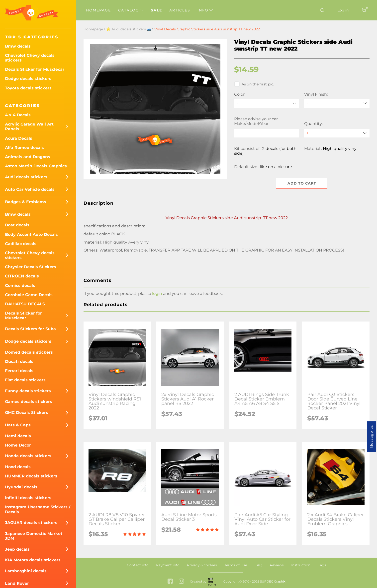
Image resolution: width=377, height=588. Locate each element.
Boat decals (17, 225)
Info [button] (205, 10)
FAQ (258, 565)
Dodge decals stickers (28, 79)
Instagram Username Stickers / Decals (38, 509)
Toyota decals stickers (28, 88)
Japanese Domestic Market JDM (34, 536)
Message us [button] (372, 437)
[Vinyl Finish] (337, 103)
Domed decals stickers (29, 352)
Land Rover (17, 583)
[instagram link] (181, 582)
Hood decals (18, 467)
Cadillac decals (21, 244)
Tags (322, 565)
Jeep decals (17, 549)
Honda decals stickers (28, 456)
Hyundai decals (21, 487)
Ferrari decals (19, 371)
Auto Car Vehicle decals (30, 189)
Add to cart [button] (302, 183)
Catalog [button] (131, 10)
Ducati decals (19, 361)
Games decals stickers (29, 402)
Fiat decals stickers (25, 380)
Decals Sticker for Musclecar (35, 69)
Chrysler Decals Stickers (31, 267)
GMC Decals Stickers (27, 413)
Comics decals (20, 286)
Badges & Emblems (26, 202)
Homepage (98, 10)
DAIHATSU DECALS (25, 304)
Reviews (277, 565)
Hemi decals (18, 436)
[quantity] (337, 133)
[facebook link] (170, 582)
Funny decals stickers (28, 391)
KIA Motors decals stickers (33, 560)
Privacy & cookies (202, 565)
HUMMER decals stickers (31, 476)
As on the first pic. (254, 84)
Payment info (168, 565)
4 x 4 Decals (18, 115)
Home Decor (18, 445)
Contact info (138, 565)
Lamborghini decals (26, 571)
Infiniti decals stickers (28, 498)
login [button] (157, 294)
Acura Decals (19, 138)
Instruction (301, 565)
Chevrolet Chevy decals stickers (30, 58)
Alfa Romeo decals (24, 148)
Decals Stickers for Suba (30, 329)
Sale (156, 10)
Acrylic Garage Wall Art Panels (29, 127)
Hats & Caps (18, 425)
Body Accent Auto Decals (31, 234)
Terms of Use (236, 565)
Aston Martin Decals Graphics (36, 166)
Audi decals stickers (26, 177)
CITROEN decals (22, 276)
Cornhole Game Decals (29, 295)
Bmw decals (18, 46)
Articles (180, 10)
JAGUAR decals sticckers (31, 523)
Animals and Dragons (28, 157)
